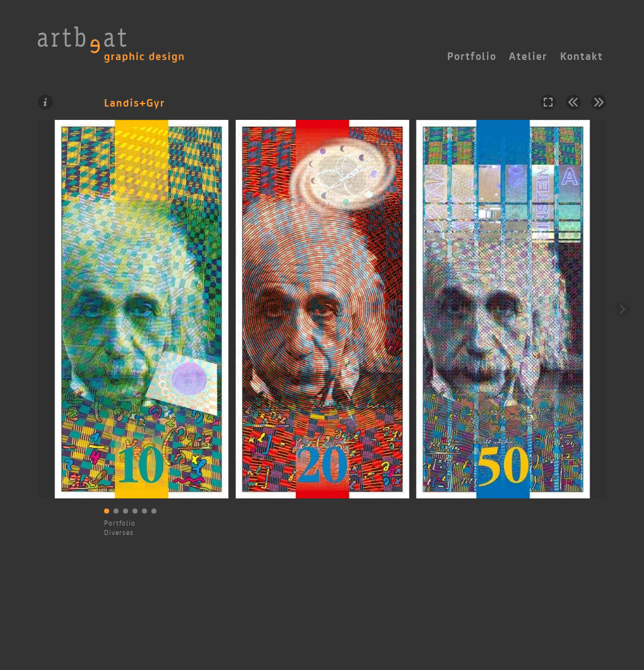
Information (45, 102)
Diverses (119, 532)
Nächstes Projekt (599, 102)
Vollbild (548, 102)
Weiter (623, 309)
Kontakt (582, 56)
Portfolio (120, 523)
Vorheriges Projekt (573, 102)
